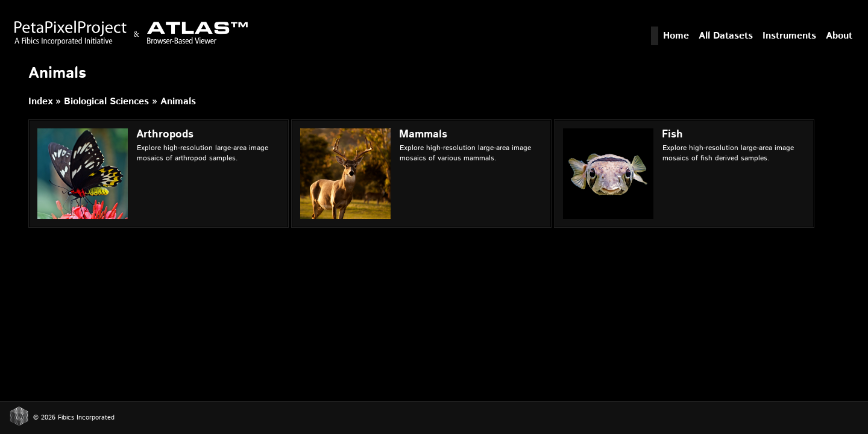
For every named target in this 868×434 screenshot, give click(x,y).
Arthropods (165, 134)
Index (40, 102)
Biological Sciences (106, 102)
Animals (178, 102)
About (839, 36)
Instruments (789, 36)
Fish (672, 134)
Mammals (423, 134)
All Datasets (726, 36)
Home (676, 36)
